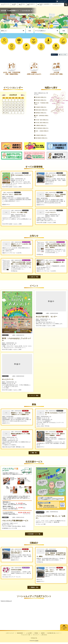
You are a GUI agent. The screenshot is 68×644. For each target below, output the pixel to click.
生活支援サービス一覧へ (35, 534)
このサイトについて (6, 5)
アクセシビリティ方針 (26, 635)
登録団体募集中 (20, 633)
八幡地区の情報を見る (41, 125)
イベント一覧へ (35, 396)
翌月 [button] (22, 95)
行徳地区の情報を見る (41, 135)
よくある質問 (29, 633)
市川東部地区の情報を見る (42, 128)
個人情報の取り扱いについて (53, 633)
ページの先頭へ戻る (64, 628)
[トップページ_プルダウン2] (47, 31)
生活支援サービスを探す (48, 43)
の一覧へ (12, 48)
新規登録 (15, 5)
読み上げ (55, 55)
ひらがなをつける (62, 1)
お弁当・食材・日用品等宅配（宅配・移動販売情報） (12, 73)
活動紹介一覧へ (35, 587)
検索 (30, 31)
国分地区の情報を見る (41, 97)
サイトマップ (36, 635)
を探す (19, 42)
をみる (41, 48)
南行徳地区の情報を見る (42, 138)
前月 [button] (4, 95)
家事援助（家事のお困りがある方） (34, 73)
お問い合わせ (23, 5)
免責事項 (43, 633)
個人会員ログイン (32, 5)
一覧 (56, 48)
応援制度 (63, 42)
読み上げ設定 (64, 55)
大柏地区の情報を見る (41, 107)
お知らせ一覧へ (35, 277)
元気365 (37, 641)
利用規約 (36, 633)
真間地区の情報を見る (41, 113)
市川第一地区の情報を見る (42, 120)
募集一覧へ (35, 453)
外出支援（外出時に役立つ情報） (56, 73)
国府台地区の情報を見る (42, 110)
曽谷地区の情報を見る (41, 100)
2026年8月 (13, 95)
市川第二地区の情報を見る (42, 123)
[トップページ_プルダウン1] (13, 31)
